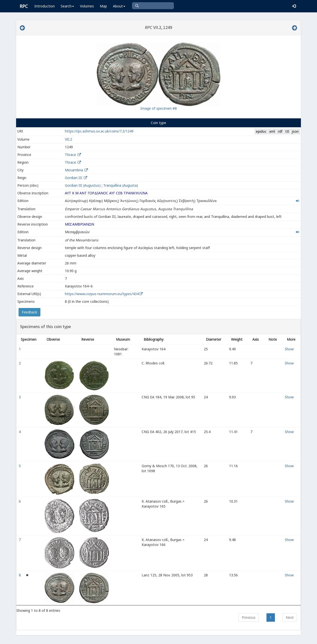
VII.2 (68, 139)
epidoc (261, 131)
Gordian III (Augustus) (83, 185)
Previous (249, 617)
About (119, 6)
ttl (287, 131)
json (295, 131)
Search (67, 6)
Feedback (29, 312)
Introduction (45, 6)
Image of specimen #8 (159, 108)
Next (290, 617)
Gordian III (74, 178)
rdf (280, 131)
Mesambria (74, 170)
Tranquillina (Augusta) (121, 185)
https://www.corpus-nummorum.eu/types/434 (102, 294)
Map (103, 6)
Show (289, 349)
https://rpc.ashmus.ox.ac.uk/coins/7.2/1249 (99, 131)
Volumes (87, 6)
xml (272, 131)
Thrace (70, 155)
